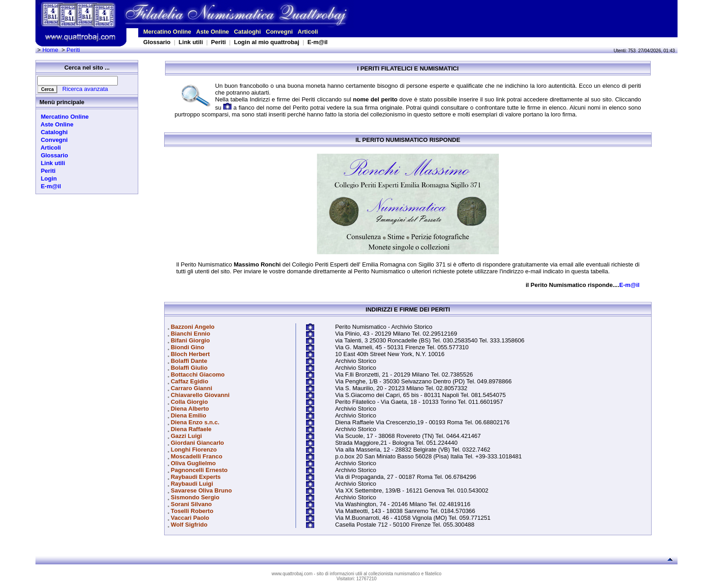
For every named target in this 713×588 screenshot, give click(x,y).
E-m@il (317, 42)
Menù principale (62, 102)
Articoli (308, 32)
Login (47, 178)
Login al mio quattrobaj (266, 42)
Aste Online (212, 32)
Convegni (279, 32)
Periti (218, 42)
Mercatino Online (167, 32)
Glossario (157, 42)
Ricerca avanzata (85, 89)
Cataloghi (247, 32)
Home (50, 50)
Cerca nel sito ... (87, 68)
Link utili (191, 42)
